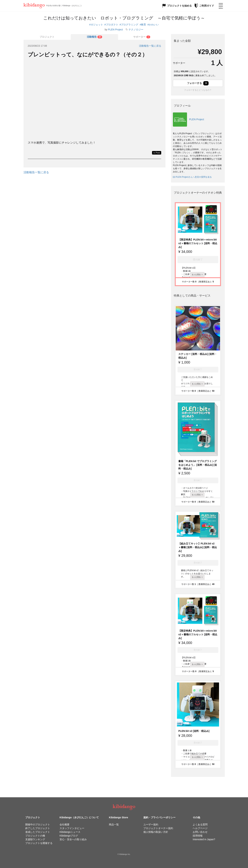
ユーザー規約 (151, 825)
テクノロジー (136, 30)
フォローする (198, 83)
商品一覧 (114, 825)
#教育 (143, 25)
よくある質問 (200, 825)
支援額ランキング (35, 839)
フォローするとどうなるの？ (198, 90)
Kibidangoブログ (69, 836)
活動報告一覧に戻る (150, 46)
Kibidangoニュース (70, 832)
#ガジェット (96, 25)
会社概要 (65, 825)
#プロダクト (111, 25)
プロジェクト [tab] (47, 37)
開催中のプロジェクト (38, 825)
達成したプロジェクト (38, 832)
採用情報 (198, 836)
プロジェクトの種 (35, 836)
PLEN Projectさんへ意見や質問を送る (192, 177)
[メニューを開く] (221, 6)
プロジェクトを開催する (39, 843)
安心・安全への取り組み (73, 839)
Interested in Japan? (204, 839)
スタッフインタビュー (72, 828)
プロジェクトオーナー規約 (158, 828)
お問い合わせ (200, 832)
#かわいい (153, 25)
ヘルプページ (200, 828)
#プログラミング (129, 25)
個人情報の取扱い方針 (156, 832)
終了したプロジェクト (38, 828)
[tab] (94, 37)
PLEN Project (115, 30)
